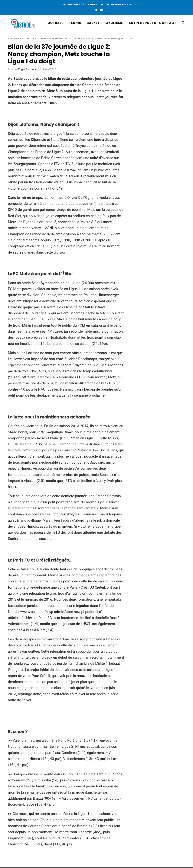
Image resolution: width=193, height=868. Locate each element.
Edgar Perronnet (28, 70)
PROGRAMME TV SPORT (120, 4)
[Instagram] (101, 10)
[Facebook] (91, 10)
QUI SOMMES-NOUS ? (72, 4)
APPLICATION (95, 4)
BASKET (93, 23)
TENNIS (75, 23)
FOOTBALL (54, 23)
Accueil (12, 39)
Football (25, 39)
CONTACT (168, 23)
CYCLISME (114, 23)
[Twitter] (96, 10)
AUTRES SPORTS (142, 23)
